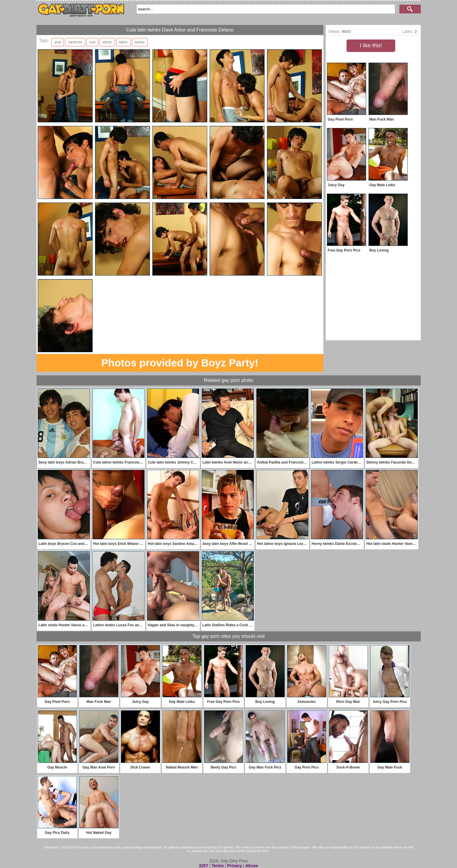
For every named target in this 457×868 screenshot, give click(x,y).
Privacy (235, 866)
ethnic (107, 42)
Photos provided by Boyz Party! (180, 363)
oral (92, 42)
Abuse (252, 866)
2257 (204, 866)
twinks (140, 42)
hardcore (75, 42)
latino (123, 42)
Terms (218, 866)
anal (58, 42)
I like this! (371, 45)
